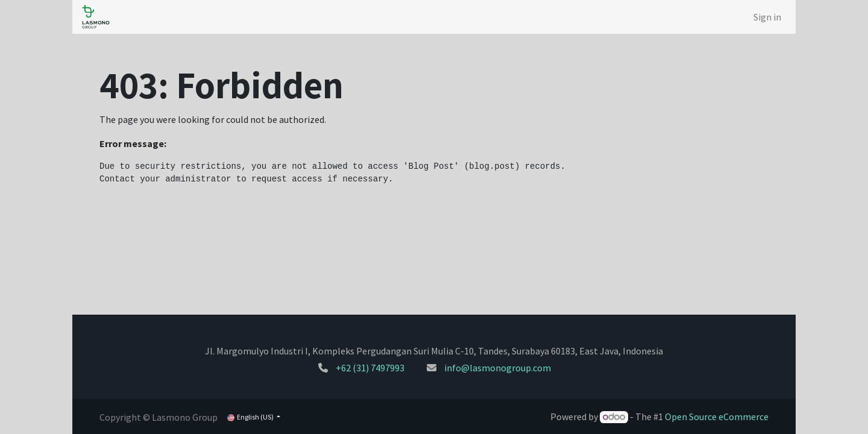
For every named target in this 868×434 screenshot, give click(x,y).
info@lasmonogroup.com (498, 368)
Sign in (767, 17)
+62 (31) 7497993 (370, 368)
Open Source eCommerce (717, 417)
